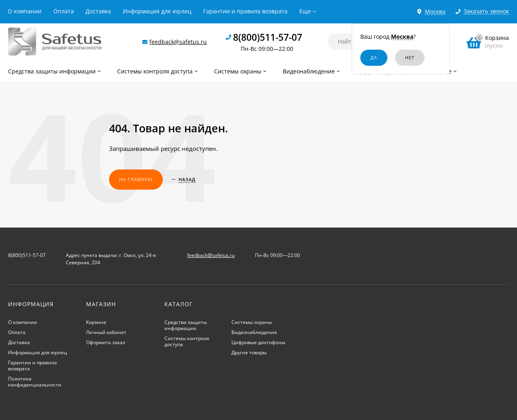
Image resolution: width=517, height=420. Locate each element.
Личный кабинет (106, 332)
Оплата (64, 11)
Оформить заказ (106, 342)
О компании (25, 11)
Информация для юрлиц (157, 11)
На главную (136, 179)
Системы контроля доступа (187, 341)
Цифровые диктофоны (258, 342)
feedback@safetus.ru (178, 42)
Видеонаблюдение (254, 332)
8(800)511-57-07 (268, 37)
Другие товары (249, 352)
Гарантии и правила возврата (245, 11)
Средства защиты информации (186, 325)
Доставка (98, 11)
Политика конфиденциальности (35, 382)
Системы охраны (252, 322)
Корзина (96, 322)
